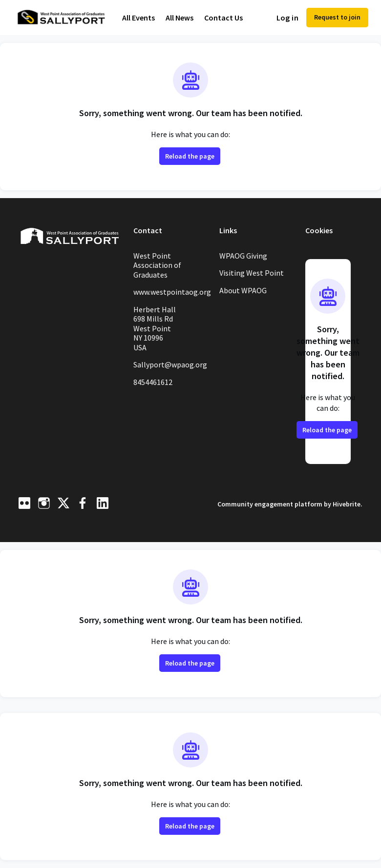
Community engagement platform (263, 504)
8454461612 (156, 391)
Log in (284, 18)
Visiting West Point (254, 273)
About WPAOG (246, 290)
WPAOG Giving (247, 256)
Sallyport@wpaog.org (169, 369)
